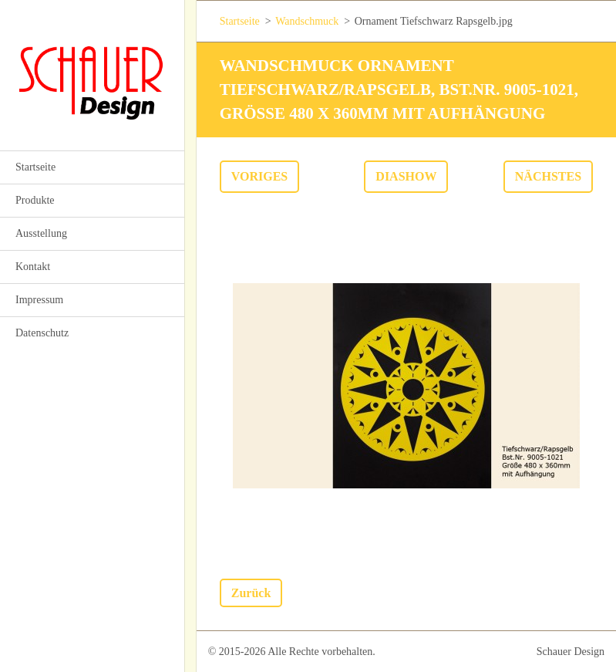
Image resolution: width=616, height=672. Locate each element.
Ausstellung (41, 233)
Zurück (251, 593)
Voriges (259, 176)
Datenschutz (42, 333)
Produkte (35, 200)
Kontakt (33, 267)
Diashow (406, 176)
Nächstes (548, 176)
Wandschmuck (307, 21)
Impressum (39, 300)
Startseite (35, 167)
